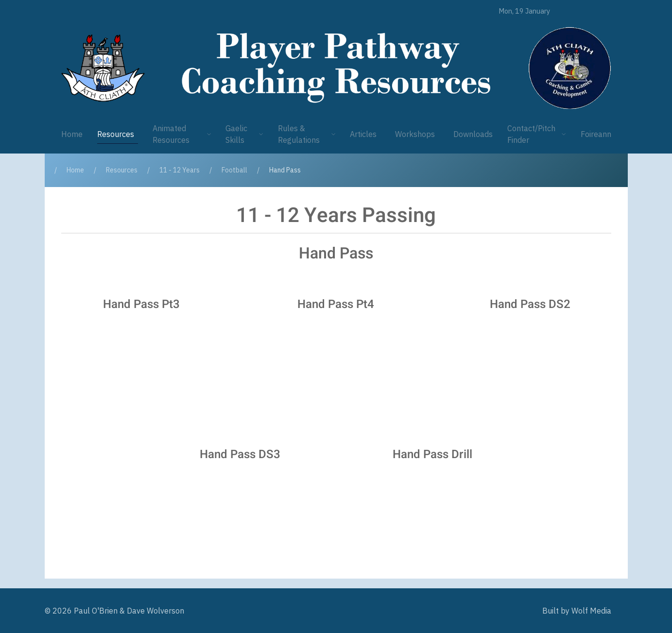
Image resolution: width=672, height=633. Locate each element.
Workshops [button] (415, 134)
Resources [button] (116, 134)
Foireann (596, 134)
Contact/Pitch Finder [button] (536, 134)
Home (72, 134)
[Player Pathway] (103, 68)
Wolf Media (591, 611)
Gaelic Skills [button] (244, 134)
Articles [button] (363, 134)
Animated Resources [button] (182, 134)
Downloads (473, 134)
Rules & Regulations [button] (307, 134)
